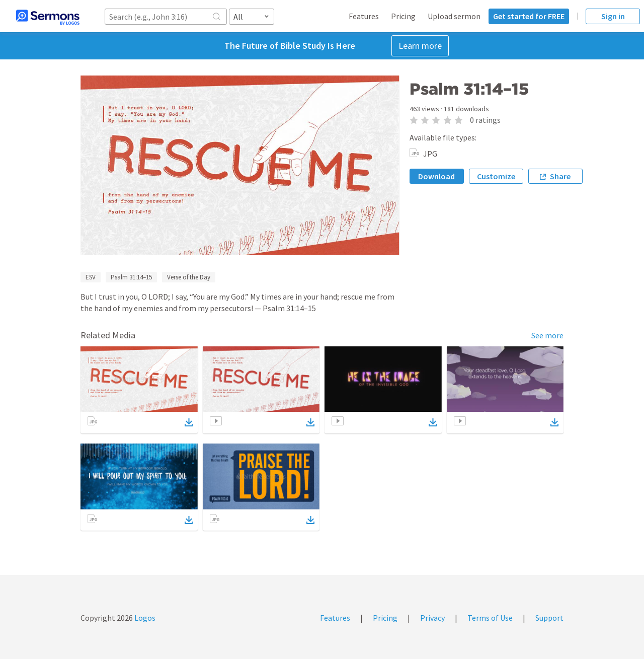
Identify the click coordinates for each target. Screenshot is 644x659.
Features (364, 16)
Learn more (420, 46)
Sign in (613, 16)
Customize (496, 176)
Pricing (403, 16)
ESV (91, 277)
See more (547, 335)
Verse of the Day (189, 277)
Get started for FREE (529, 16)
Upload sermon (454, 16)
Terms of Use (490, 618)
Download (436, 176)
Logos (144, 618)
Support (549, 618)
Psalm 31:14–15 (131, 277)
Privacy (432, 618)
